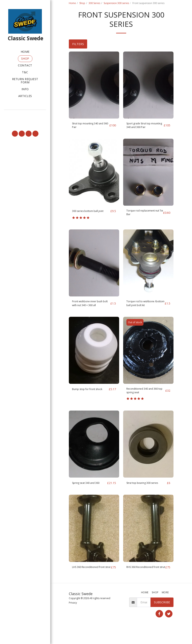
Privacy (73, 618)
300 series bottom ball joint (88, 215)
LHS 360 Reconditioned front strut (88, 580)
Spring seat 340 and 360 (89, 493)
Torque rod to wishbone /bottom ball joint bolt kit (143, 311)
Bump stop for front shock (86, 400)
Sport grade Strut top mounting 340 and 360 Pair (142, 126)
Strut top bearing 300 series (146, 493)
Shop (82, 3)
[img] (94, 85)
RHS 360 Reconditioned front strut (143, 580)
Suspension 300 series (116, 3)
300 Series (94, 3)
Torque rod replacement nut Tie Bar (143, 215)
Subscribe (162, 618)
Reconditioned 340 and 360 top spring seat (146, 400)
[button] (25, 115)
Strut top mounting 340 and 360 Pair (88, 126)
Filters (78, 44)
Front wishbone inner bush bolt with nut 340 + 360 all (90, 311)
